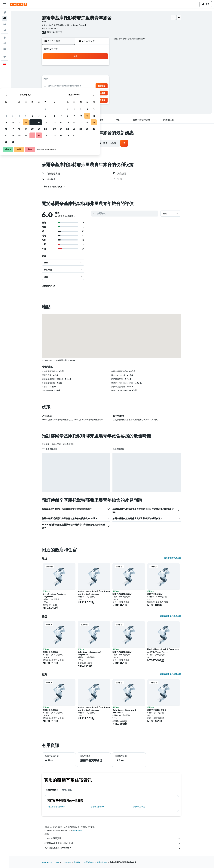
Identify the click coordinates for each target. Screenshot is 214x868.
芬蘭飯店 (78, 862)
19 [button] (83, 86)
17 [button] (70, 86)
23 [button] (63, 93)
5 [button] (83, 73)
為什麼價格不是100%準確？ (113, 848)
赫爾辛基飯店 (139, 807)
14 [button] (96, 80)
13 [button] (89, 80)
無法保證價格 (78, 830)
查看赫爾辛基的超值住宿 (171, 616)
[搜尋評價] (127, 213)
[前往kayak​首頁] (18, 4)
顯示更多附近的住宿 (173, 558)
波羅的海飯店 (89, 862)
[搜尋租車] (5, 24)
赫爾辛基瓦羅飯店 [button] (155, 594)
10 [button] (70, 80)
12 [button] (83, 80)
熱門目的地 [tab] (67, 790)
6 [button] (89, 73)
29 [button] (102, 93)
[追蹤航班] (5, 43)
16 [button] (63, 86)
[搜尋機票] (5, 13)
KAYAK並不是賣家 (113, 838)
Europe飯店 (67, 862)
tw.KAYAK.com (47, 862)
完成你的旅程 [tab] (52, 790)
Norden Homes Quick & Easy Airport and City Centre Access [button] (94, 593)
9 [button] (63, 80)
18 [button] (76, 86)
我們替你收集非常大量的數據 (113, 843)
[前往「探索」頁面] (5, 37)
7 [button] (96, 73)
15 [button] (103, 80)
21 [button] (96, 86)
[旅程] (5, 57)
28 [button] (96, 93)
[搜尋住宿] (5, 18)
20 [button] (89, 86)
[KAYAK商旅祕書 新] (5, 49)
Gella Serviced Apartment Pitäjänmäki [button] (55, 595)
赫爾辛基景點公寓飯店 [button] (122, 594)
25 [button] (76, 93)
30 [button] (63, 99)
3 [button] (70, 73)
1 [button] (102, 66)
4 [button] (76, 73)
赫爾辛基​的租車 (98, 807)
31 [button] (70, 99)
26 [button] (83, 93)
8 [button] (103, 73)
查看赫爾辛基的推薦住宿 (171, 674)
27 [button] (89, 93)
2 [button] (63, 73)
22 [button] (102, 86)
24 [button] (70, 93)
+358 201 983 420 (51, 28)
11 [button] (76, 80)
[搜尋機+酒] (5, 30)
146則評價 (58, 32)
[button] (5, 4)
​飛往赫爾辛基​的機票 (57, 807)
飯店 (58, 862)
